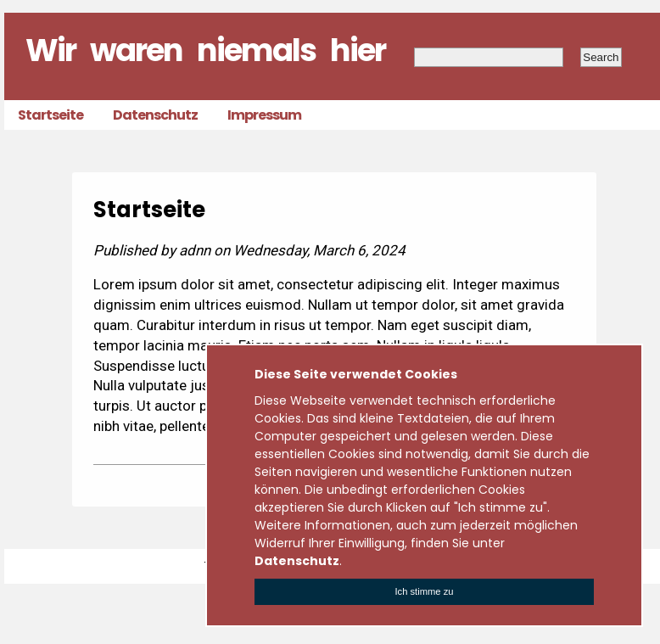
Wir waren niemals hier (205, 50)
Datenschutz (155, 115)
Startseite (50, 115)
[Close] (424, 592)
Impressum (264, 115)
